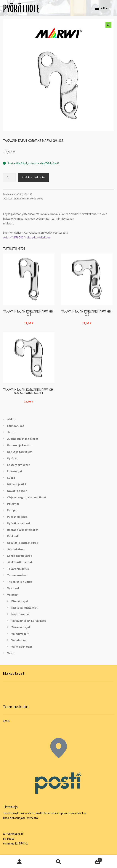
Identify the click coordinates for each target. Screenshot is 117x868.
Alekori (12, 419)
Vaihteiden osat (22, 647)
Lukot (11, 478)
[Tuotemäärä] (9, 177)
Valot (11, 653)
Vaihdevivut (19, 640)
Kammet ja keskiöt (20, 445)
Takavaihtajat (21, 627)
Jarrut (11, 432)
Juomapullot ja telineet (23, 439)
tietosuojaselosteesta (24, 818)
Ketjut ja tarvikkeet (20, 452)
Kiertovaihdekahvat (24, 608)
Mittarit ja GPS (17, 484)
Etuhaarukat (16, 426)
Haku (59, 862)
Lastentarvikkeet (19, 465)
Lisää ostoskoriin (33, 177)
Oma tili (20, 862)
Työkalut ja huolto (20, 582)
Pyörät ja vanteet (19, 523)
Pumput (13, 510)
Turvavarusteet (17, 575)
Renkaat (13, 536)
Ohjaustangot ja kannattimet (27, 497)
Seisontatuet (16, 549)
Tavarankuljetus (18, 569)
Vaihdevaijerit (20, 634)
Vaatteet (13, 588)
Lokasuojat (15, 471)
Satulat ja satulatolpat (23, 543)
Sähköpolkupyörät (20, 556)
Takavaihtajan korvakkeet (28, 199)
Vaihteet (13, 595)
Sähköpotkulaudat (20, 562)
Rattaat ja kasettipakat (23, 530)
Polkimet (13, 504)
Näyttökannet (21, 614)
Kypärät (12, 458)
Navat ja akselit (17, 491)
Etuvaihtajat (20, 601)
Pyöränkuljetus (17, 517)
